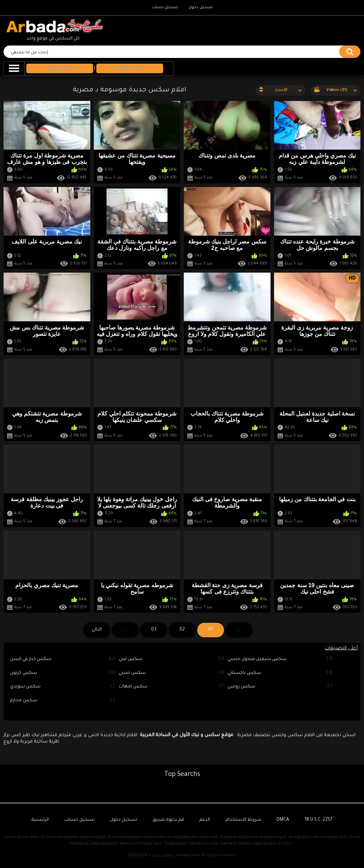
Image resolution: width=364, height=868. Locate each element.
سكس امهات (171, 687)
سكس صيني (171, 673)
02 (182, 630)
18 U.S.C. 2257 (318, 820)
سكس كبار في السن (63, 660)
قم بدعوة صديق (168, 820)
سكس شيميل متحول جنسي (280, 660)
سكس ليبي (171, 660)
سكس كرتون (63, 673)
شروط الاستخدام (243, 820)
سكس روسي (280, 687)
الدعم (205, 820)
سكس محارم (63, 701)
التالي (97, 630)
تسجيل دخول (200, 7)
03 (154, 630)
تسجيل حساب (165, 7)
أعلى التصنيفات (341, 649)
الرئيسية (40, 820)
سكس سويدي (63, 687)
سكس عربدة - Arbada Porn (174, 856)
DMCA (283, 820)
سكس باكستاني (280, 673)
